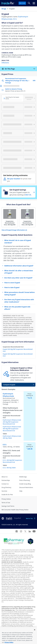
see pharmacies (25, 595)
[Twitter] (25, 531)
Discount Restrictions (26, 487)
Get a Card (22, 3)
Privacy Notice (6, 499)
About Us (5, 477)
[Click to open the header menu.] (34, 3)
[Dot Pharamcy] (14, 541)
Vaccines (4, 491)
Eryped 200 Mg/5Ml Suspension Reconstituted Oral (18, 350)
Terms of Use (6, 503)
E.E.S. (15, 19)
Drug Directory (6, 487)
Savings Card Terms (8, 506)
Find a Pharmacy (25, 480)
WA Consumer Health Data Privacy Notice (15, 510)
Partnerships (6, 480)
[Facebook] (17, 531)
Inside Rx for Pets (7, 495)
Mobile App (23, 477)
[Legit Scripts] (30, 541)
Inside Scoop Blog (25, 484)
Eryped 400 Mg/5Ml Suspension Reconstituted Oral (18, 355)
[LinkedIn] (30, 531)
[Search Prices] (29, 3)
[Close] (35, 634)
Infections (5, 63)
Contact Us (5, 484)
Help (21, 491)
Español (17, 518)
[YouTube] (34, 531)
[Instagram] (21, 531)
